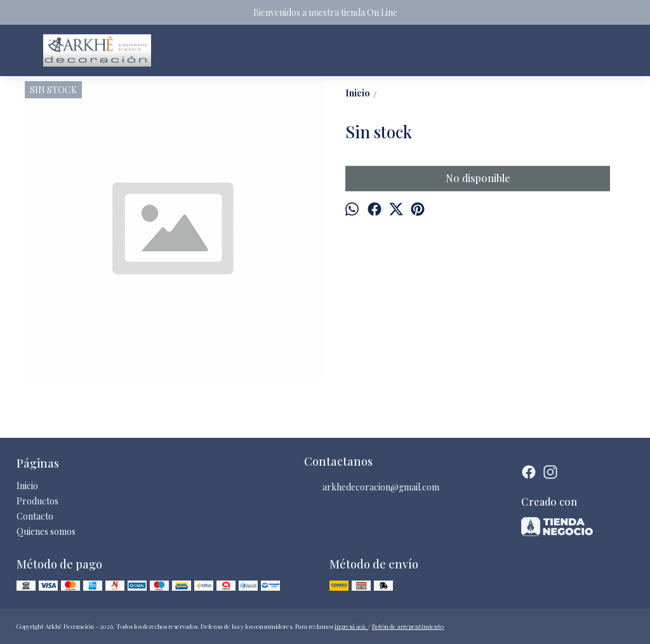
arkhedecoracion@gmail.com (372, 487)
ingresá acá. (351, 626)
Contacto (35, 516)
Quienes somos (46, 531)
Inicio (27, 486)
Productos (37, 501)
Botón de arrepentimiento (408, 626)
